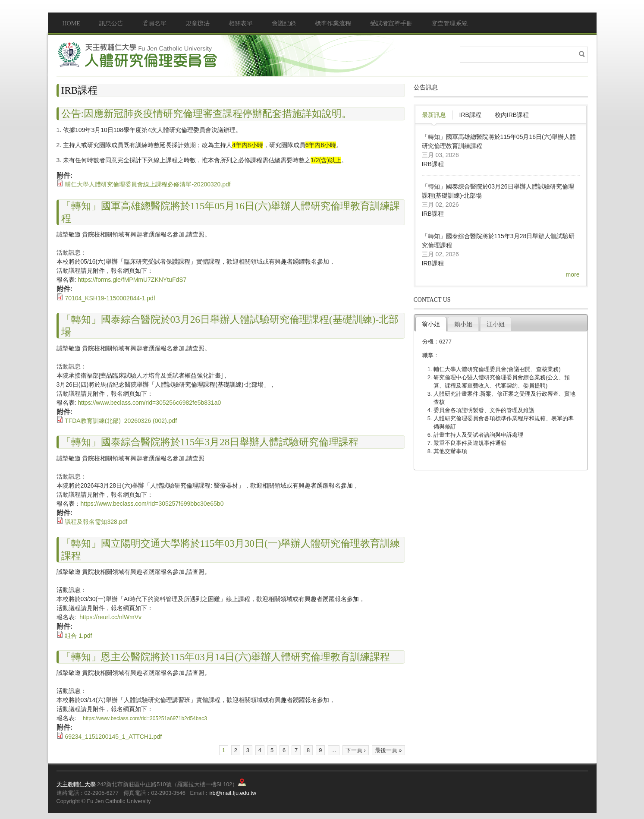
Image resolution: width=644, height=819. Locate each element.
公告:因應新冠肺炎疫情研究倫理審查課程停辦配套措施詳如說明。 (206, 113)
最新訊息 (434, 115)
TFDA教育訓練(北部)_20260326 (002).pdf (121, 421)
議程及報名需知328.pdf (96, 522)
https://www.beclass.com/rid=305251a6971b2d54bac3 (145, 718)
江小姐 (496, 324)
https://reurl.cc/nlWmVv (111, 617)
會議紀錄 (284, 24)
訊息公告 (111, 24)
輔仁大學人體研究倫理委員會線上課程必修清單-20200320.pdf (148, 184)
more (573, 274)
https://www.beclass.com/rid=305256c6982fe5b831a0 (149, 403)
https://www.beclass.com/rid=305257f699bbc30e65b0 (152, 504)
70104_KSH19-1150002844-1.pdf (110, 298)
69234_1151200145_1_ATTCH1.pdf (113, 737)
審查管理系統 (449, 24)
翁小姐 (431, 324)
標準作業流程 (333, 24)
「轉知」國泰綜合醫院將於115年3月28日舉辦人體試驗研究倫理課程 (210, 442)
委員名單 (154, 24)
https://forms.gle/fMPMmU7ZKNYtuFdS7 (132, 280)
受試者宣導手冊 (391, 24)
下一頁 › (356, 750)
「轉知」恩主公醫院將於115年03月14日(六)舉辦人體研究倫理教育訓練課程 (226, 657)
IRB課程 (470, 115)
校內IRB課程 (512, 115)
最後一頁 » (388, 750)
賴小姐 (463, 324)
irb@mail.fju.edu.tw (233, 793)
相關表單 (241, 24)
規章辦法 (198, 24)
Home (71, 24)
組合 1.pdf (78, 636)
